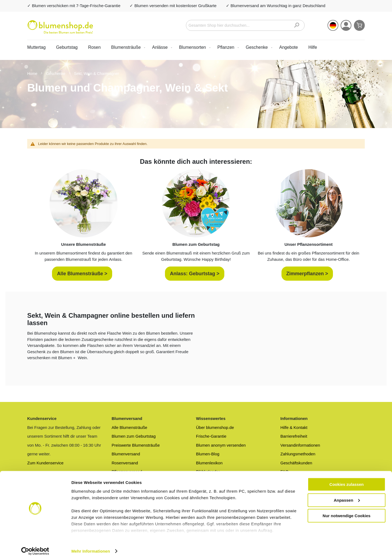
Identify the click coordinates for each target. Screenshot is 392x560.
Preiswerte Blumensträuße (136, 445)
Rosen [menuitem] (94, 47)
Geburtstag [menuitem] (67, 47)
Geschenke (56, 74)
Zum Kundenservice (45, 463)
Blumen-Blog (208, 454)
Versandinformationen (300, 445)
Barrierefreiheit (294, 436)
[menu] (196, 47)
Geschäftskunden (296, 463)
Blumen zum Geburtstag (134, 436)
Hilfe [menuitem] (313, 47)
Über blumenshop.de (215, 427)
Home (33, 74)
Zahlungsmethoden (298, 454)
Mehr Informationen (91, 549)
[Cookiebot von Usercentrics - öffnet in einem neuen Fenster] (35, 549)
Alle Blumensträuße (129, 427)
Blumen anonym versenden (221, 445)
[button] (333, 25)
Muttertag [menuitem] (36, 47)
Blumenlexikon (209, 463)
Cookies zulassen (347, 482)
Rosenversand (125, 463)
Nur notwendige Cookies (347, 514)
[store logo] (60, 27)
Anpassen (347, 498)
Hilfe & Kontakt (294, 427)
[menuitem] (127, 47)
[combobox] (245, 25)
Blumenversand (126, 454)
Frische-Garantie (211, 436)
